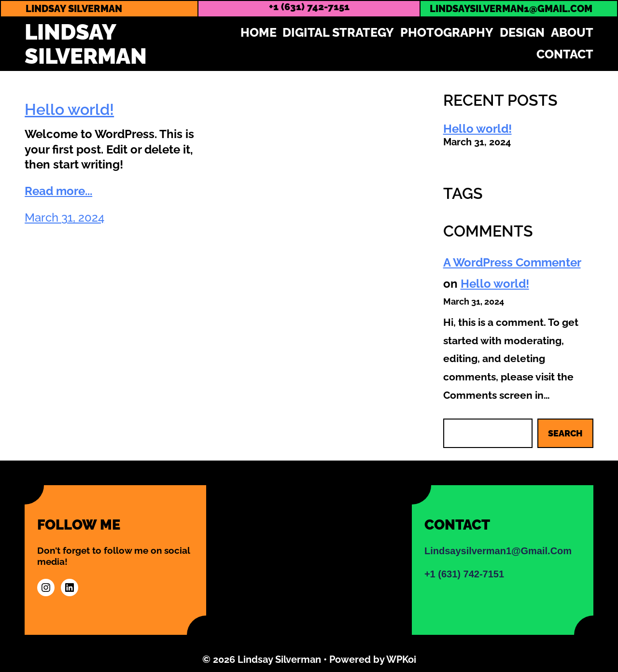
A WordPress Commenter (512, 262)
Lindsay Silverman (86, 44)
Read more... (58, 191)
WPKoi (401, 659)
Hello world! (69, 109)
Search (565, 433)
